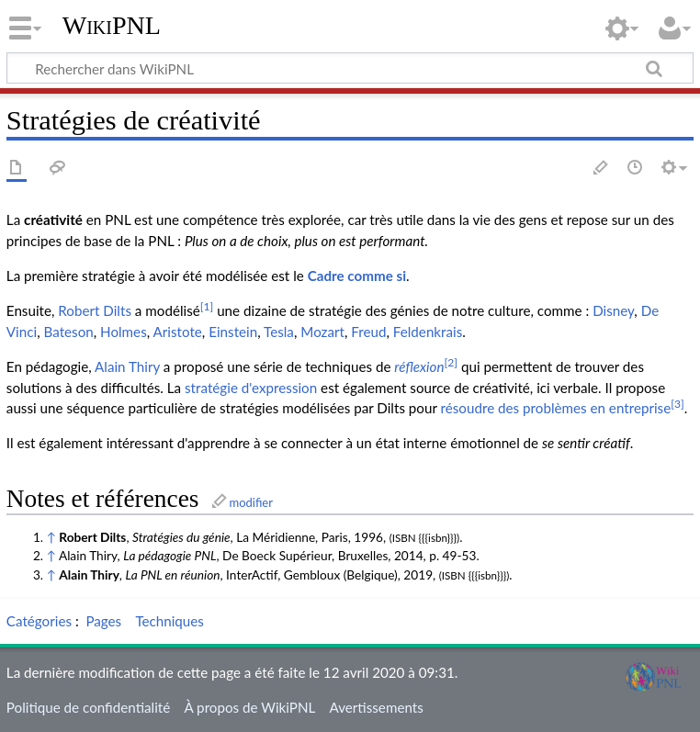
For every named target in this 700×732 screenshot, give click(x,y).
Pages (103, 621)
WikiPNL (112, 25)
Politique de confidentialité (88, 707)
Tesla (279, 332)
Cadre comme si (357, 276)
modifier (251, 502)
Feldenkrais (428, 332)
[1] (207, 306)
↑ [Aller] (51, 537)
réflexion (419, 366)
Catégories (39, 621)
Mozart (322, 332)
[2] (452, 362)
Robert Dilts (95, 310)
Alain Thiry (127, 366)
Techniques (169, 621)
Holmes (124, 332)
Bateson (68, 332)
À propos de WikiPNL (249, 707)
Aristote (178, 332)
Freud (368, 332)
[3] (677, 404)
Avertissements (377, 707)
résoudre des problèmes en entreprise (556, 408)
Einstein (233, 332)
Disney (613, 310)
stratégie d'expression (251, 388)
